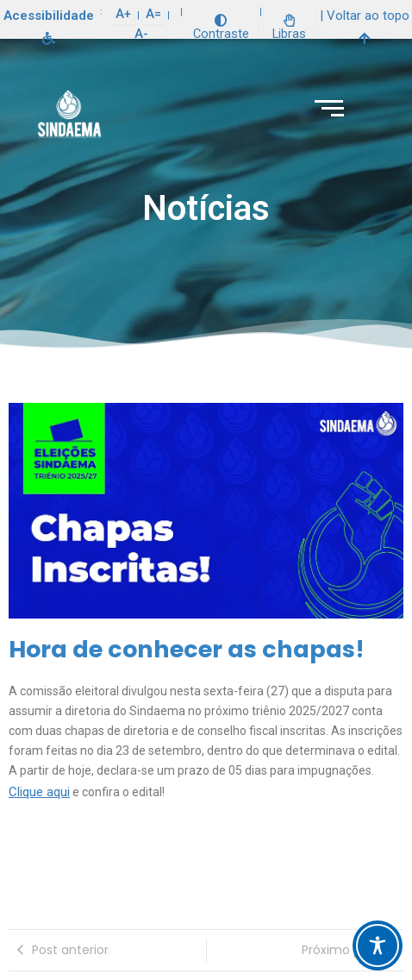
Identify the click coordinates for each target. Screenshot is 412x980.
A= (153, 14)
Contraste (221, 28)
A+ (123, 14)
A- (141, 34)
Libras (289, 28)
